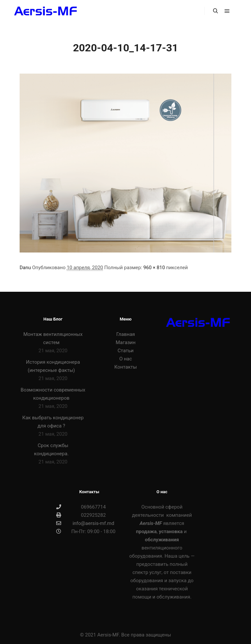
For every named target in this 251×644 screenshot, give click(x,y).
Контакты (126, 367)
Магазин (126, 342)
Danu (25, 268)
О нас (126, 359)
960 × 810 (154, 268)
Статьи (126, 351)
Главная (126, 334)
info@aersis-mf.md (85, 523)
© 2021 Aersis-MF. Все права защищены (126, 635)
